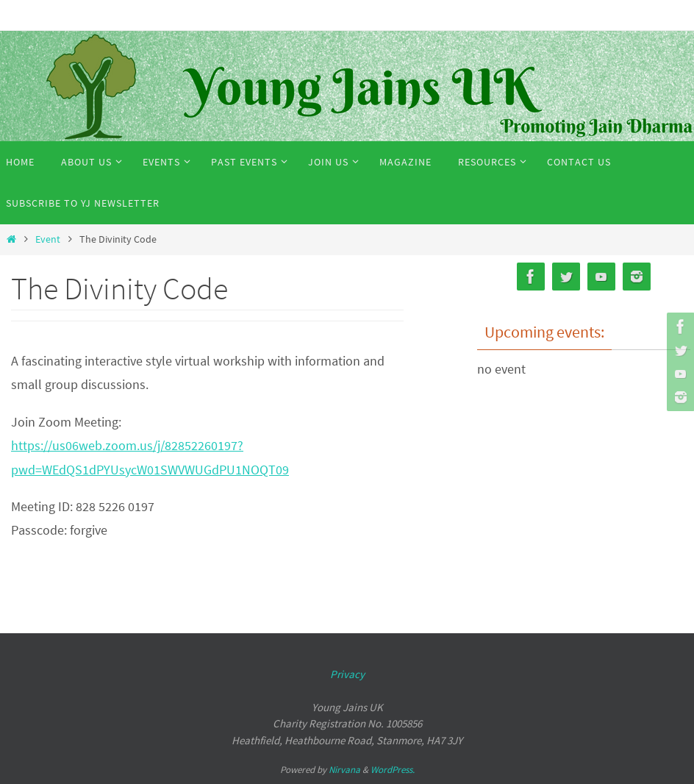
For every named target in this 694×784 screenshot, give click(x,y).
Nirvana (344, 770)
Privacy (347, 674)
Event (48, 239)
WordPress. (393, 770)
